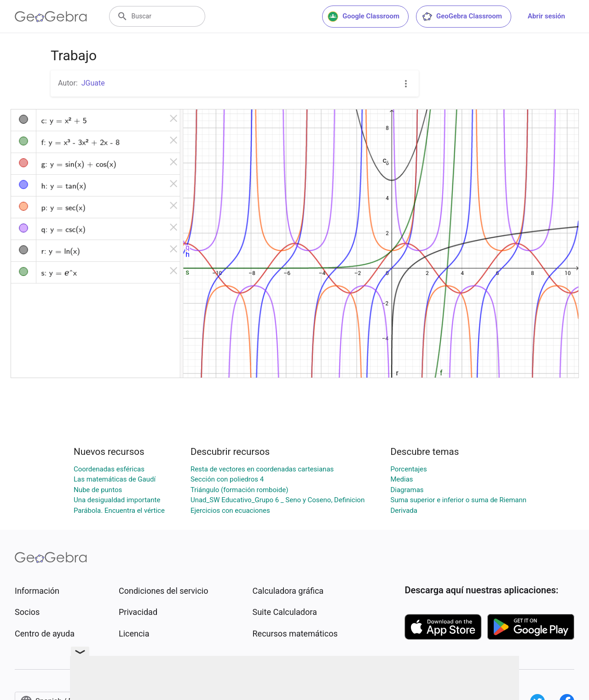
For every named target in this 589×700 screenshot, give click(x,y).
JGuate (93, 83)
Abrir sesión (546, 16)
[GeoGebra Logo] (51, 17)
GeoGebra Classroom (462, 17)
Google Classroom (364, 17)
